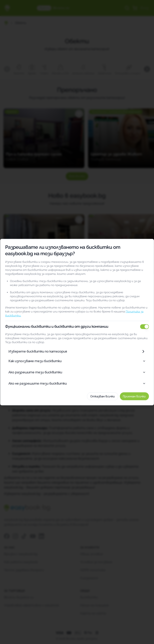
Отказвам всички (103, 396)
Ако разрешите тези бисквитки (77, 372)
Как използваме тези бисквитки (77, 361)
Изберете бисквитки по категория (77, 351)
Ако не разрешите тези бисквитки (77, 383)
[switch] (145, 327)
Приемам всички (134, 396)
